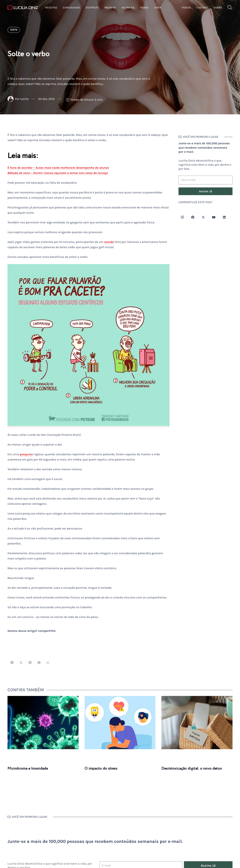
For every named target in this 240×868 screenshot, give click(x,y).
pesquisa (26, 454)
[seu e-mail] (205, 180)
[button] (230, 8)
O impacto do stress (101, 769)
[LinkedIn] (224, 217)
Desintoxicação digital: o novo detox (192, 769)
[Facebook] (193, 217)
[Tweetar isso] (21, 663)
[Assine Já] (205, 191)
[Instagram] (182, 217)
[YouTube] (214, 217)
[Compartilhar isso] (12, 663)
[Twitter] (203, 217)
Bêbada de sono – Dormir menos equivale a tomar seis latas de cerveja (58, 173)
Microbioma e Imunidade (28, 769)
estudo (109, 242)
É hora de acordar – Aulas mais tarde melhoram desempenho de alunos (58, 168)
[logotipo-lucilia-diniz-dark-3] (23, 8)
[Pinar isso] (39, 663)
